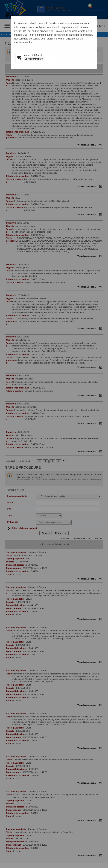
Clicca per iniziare (34, 59)
